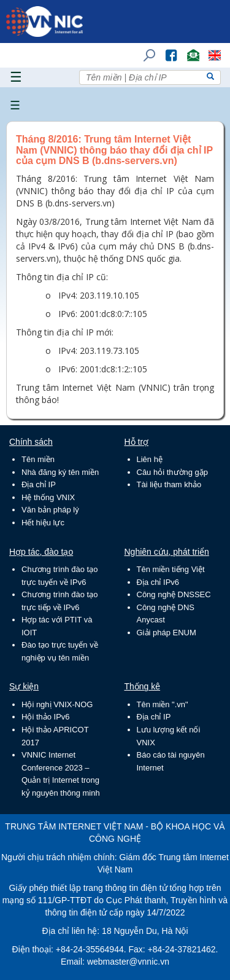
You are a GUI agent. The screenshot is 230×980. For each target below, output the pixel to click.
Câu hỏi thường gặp (173, 472)
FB (165, 49)
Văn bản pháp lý (50, 510)
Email (188, 49)
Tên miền (38, 459)
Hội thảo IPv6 (46, 717)
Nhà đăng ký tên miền (60, 472)
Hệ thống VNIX (48, 497)
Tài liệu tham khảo (169, 484)
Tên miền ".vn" (163, 704)
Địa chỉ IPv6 (158, 582)
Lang (209, 49)
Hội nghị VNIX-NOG (57, 704)
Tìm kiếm (145, 49)
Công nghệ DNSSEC (174, 594)
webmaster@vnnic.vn (128, 962)
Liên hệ (150, 459)
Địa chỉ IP (39, 484)
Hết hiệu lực (43, 523)
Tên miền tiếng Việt (171, 569)
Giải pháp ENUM (167, 633)
